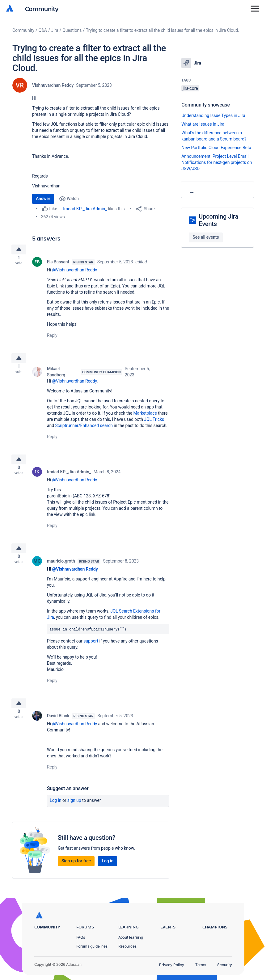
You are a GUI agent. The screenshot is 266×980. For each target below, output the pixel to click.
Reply (52, 338)
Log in (56, 813)
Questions (72, 30)
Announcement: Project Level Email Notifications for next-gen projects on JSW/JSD (217, 162)
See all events (206, 237)
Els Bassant (58, 264)
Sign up (74, 813)
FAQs (81, 937)
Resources (127, 946)
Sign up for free (76, 873)
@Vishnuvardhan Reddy (75, 272)
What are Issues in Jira (203, 124)
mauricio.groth (61, 571)
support (91, 651)
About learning (131, 937)
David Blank (58, 728)
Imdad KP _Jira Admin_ (85, 209)
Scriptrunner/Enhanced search (84, 430)
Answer (43, 199)
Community (42, 8)
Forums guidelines (92, 946)
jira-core (190, 88)
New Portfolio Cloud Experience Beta (216, 148)
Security (224, 965)
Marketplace (145, 418)
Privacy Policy (172, 965)
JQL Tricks (154, 424)
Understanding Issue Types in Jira (213, 115)
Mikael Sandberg (56, 377)
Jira (55, 30)
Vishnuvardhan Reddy (53, 85)
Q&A (43, 30)
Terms (201, 965)
